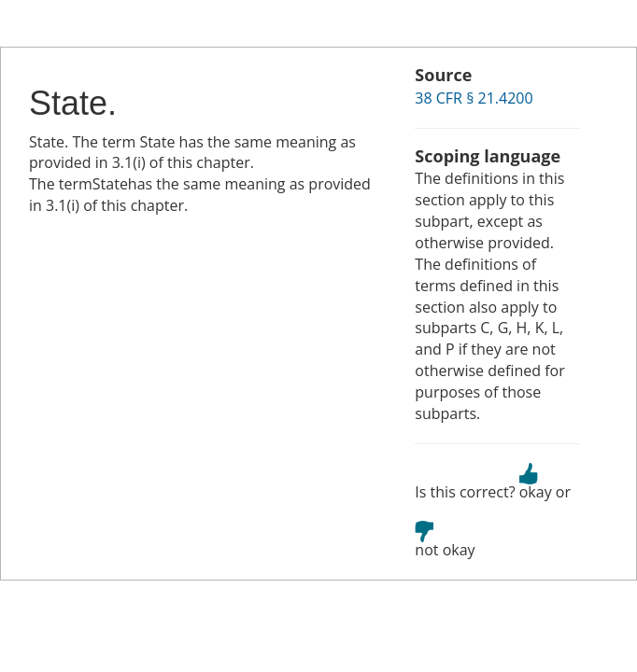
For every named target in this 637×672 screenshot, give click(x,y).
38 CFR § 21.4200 (474, 98)
